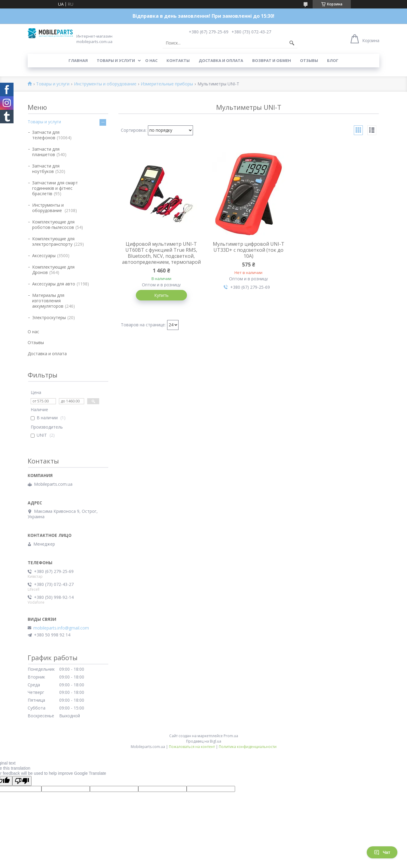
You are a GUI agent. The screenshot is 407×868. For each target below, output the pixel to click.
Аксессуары (44, 255)
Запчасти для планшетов (46, 152)
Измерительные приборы (167, 84)
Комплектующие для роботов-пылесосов (53, 225)
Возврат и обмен (272, 60)
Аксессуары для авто (54, 284)
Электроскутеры (49, 317)
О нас (151, 60)
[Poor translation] (22, 781)
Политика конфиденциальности (248, 747)
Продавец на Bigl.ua (204, 741)
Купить (161, 295)
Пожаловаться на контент (192, 747)
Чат (382, 852)
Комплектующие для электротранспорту (53, 241)
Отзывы (309, 60)
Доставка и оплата (221, 60)
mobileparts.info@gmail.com (61, 628)
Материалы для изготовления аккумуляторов (48, 301)
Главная (78, 60)
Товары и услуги (116, 60)
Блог (333, 60)
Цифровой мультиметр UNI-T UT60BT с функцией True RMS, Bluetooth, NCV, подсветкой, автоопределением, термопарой (161, 253)
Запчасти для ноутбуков (46, 169)
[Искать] (292, 43)
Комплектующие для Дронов (53, 270)
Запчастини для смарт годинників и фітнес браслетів (55, 188)
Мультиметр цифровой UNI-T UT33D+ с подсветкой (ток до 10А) (249, 250)
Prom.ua (231, 736)
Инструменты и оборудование (105, 84)
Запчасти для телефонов (46, 135)
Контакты (178, 60)
